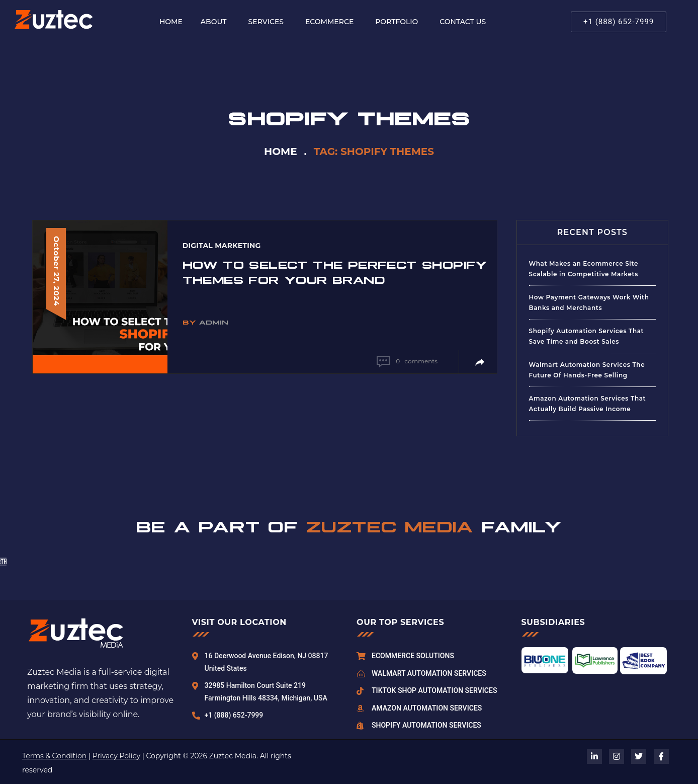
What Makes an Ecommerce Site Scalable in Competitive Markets (584, 269)
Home (281, 151)
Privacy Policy (116, 756)
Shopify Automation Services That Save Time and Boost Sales (587, 336)
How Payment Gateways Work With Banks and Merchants (589, 302)
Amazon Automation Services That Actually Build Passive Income (588, 404)
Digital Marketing (222, 246)
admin (214, 322)
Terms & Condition (54, 756)
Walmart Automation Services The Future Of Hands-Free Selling (587, 370)
